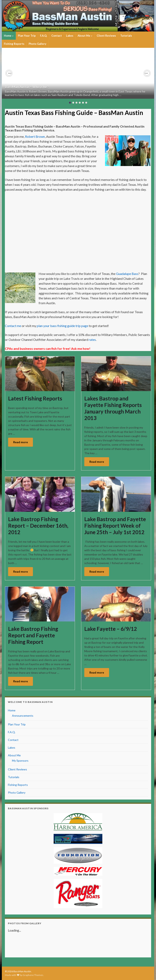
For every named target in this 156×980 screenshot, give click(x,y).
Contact (57, 36)
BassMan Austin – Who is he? (27, 87)
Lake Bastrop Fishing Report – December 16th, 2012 (38, 526)
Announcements (23, 716)
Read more (21, 442)
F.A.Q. (44, 36)
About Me (85, 36)
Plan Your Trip (27, 36)
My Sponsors (20, 761)
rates (92, 340)
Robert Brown (35, 136)
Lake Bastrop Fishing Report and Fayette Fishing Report (33, 635)
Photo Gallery (37, 44)
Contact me (13, 326)
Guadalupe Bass (127, 274)
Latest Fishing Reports (35, 398)
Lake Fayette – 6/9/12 (111, 629)
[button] (9, 73)
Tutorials (126, 36)
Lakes (70, 36)
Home (9, 36)
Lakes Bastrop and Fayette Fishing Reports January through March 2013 (113, 408)
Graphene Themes (33, 975)
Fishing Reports (14, 44)
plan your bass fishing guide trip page (63, 326)
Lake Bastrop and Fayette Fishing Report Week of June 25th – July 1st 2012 (115, 526)
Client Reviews (106, 36)
